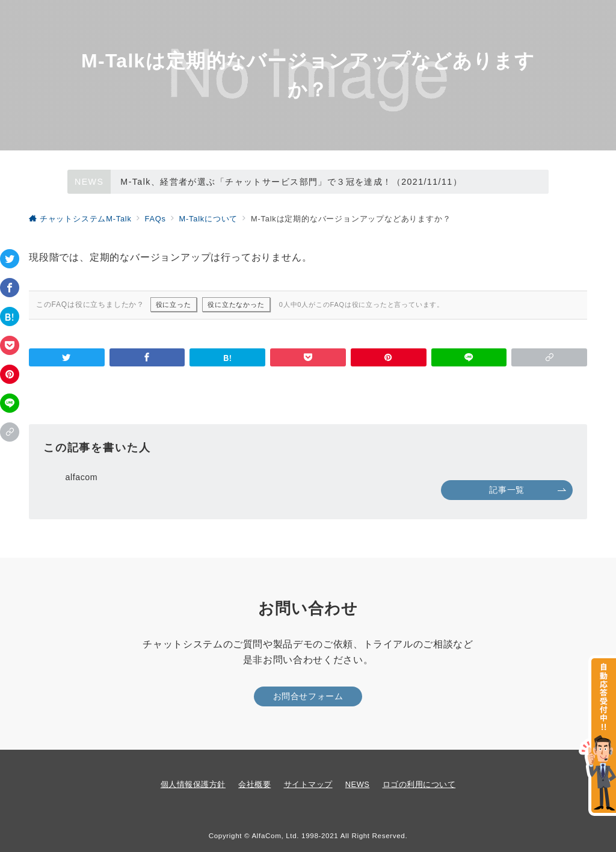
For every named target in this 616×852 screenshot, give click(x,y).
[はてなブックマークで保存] (10, 316)
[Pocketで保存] (10, 345)
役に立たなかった (236, 304)
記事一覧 (528, 490)
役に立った (174, 304)
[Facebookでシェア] (10, 288)
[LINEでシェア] (10, 403)
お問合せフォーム (308, 696)
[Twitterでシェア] (10, 259)
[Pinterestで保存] (10, 374)
